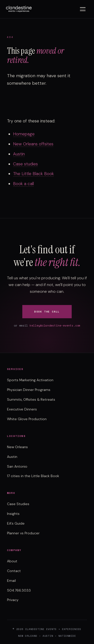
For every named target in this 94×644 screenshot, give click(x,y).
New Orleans (17, 447)
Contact (14, 571)
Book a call (23, 184)
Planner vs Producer (23, 533)
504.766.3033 (19, 590)
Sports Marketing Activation (30, 380)
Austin (19, 154)
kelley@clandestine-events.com (55, 325)
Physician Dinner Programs (29, 390)
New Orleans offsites (33, 144)
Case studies (25, 164)
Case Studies (18, 504)
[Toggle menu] (83, 9)
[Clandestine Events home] (19, 9)
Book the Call (47, 312)
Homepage (24, 134)
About (12, 561)
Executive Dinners (22, 409)
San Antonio (17, 466)
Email (11, 581)
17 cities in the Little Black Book (33, 476)
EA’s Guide (16, 523)
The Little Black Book (33, 174)
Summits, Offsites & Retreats (31, 399)
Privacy (13, 600)
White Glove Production (27, 419)
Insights (13, 514)
